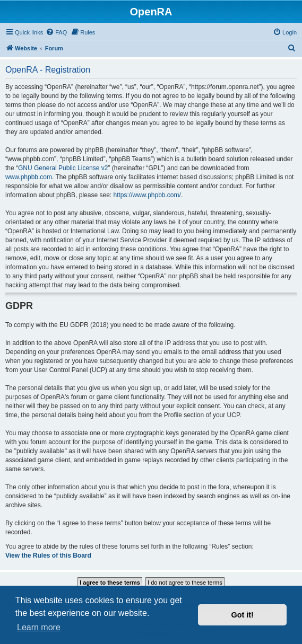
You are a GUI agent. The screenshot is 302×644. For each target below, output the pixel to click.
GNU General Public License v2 (63, 168)
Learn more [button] (39, 627)
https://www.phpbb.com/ (147, 195)
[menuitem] (56, 32)
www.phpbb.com (29, 177)
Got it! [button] (243, 615)
